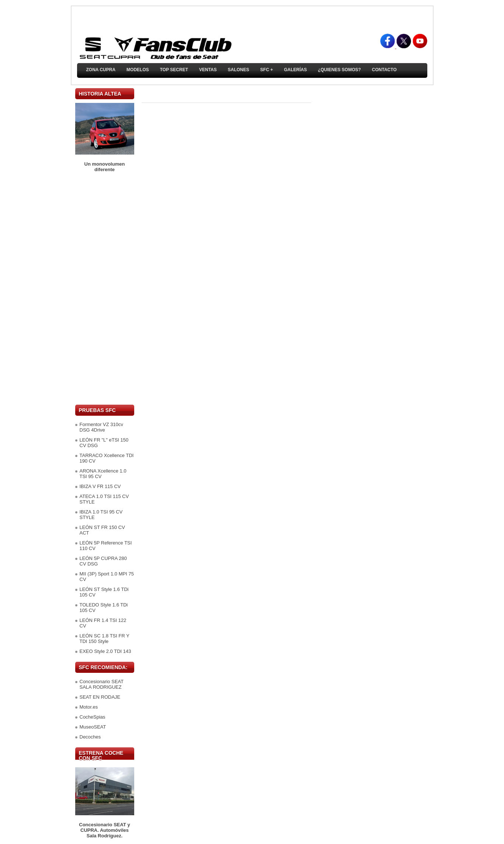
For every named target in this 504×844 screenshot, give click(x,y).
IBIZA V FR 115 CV (100, 486)
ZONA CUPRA (101, 70)
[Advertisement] (105, 288)
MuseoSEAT (93, 727)
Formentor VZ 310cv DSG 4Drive (102, 427)
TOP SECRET (174, 70)
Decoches (90, 737)
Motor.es (89, 707)
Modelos (138, 70)
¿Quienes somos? (339, 70)
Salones (239, 70)
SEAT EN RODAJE (100, 697)
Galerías (295, 70)
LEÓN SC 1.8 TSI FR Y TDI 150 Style (105, 639)
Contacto (384, 70)
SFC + (267, 70)
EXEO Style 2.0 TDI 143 (105, 651)
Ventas (208, 70)
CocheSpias (93, 717)
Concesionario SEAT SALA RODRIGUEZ (102, 684)
